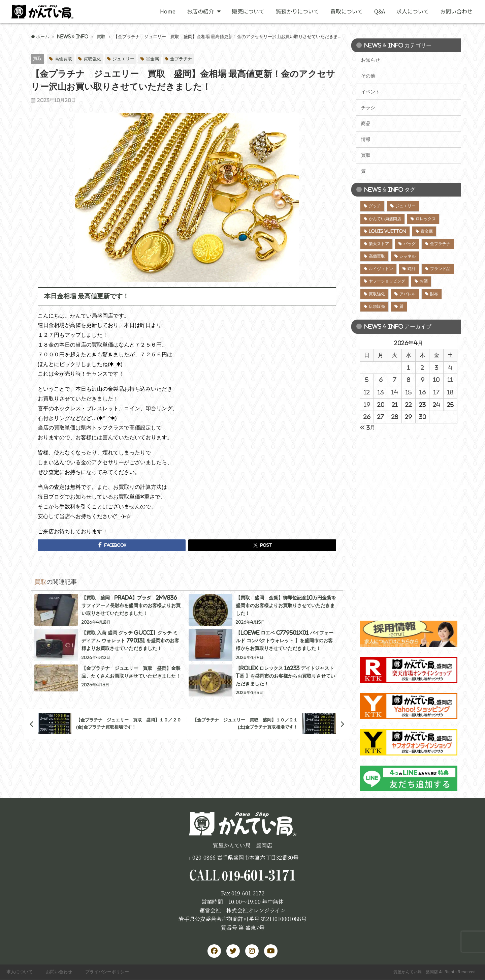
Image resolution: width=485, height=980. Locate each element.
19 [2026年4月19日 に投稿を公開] (367, 405)
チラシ (368, 108)
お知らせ (370, 60)
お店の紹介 (204, 11)
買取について (347, 11)
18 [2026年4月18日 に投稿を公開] (450, 392)
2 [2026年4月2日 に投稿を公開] (422, 367)
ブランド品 (440, 269)
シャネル (408, 256)
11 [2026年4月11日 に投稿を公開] (450, 380)
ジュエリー (123, 59)
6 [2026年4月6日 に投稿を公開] (381, 380)
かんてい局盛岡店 (385, 219)
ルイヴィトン (381, 269)
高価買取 (63, 59)
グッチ (375, 206)
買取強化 (92, 59)
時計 (412, 269)
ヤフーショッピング (387, 281)
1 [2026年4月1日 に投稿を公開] (409, 367)
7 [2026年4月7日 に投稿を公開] (395, 380)
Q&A (380, 11)
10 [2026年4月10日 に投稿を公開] (436, 380)
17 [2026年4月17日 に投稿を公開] (437, 392)
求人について (413, 11)
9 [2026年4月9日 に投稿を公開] (423, 380)
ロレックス (426, 219)
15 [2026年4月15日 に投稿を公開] (409, 392)
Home (168, 11)
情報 (366, 139)
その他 (368, 76)
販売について (248, 11)
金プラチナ (181, 59)
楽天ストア (379, 244)
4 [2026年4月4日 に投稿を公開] (450, 367)
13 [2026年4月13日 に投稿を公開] (381, 392)
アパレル (408, 294)
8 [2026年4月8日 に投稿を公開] (409, 380)
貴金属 (152, 59)
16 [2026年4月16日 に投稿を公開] (423, 392)
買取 (37, 58)
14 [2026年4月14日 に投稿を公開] (395, 392)
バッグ (410, 244)
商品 (366, 123)
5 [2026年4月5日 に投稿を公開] (367, 380)
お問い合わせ (456, 11)
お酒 (424, 281)
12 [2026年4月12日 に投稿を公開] (367, 392)
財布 (434, 294)
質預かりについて (297, 11)
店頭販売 (377, 306)
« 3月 (367, 427)
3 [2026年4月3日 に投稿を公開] (437, 367)
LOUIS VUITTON (387, 231)
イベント (370, 92)
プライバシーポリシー (108, 972)
